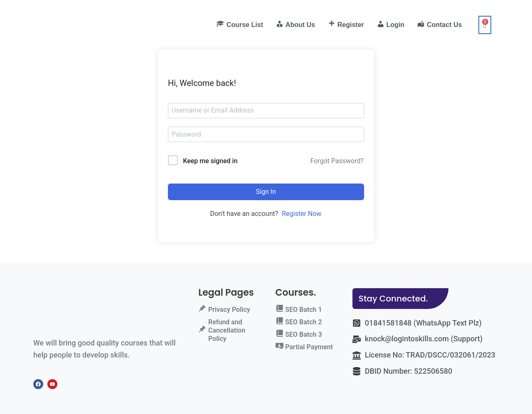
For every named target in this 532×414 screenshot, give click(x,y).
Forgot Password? (337, 161)
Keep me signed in (210, 161)
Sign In (266, 192)
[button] (401, 299)
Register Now (302, 214)
